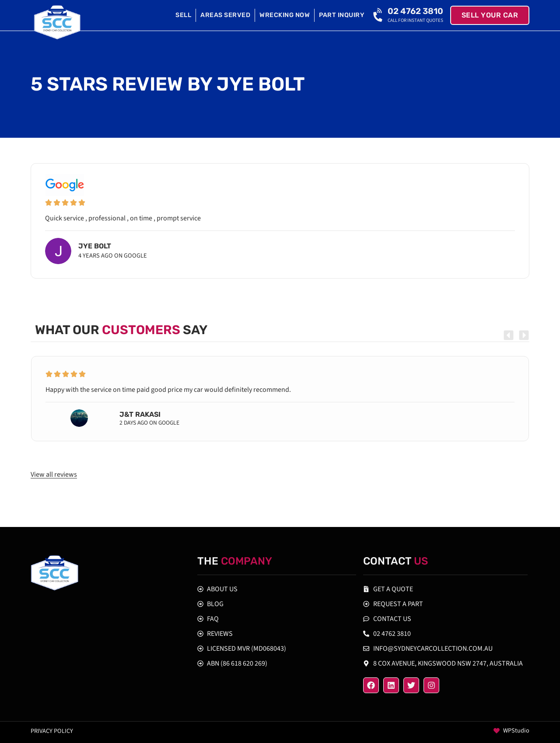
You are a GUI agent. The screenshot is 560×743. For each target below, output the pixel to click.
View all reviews (54, 474)
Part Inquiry (342, 15)
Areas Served (225, 15)
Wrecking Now (285, 15)
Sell (183, 15)
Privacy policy (52, 731)
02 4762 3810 (415, 11)
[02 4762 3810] (379, 15)
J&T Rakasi (140, 414)
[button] (509, 335)
